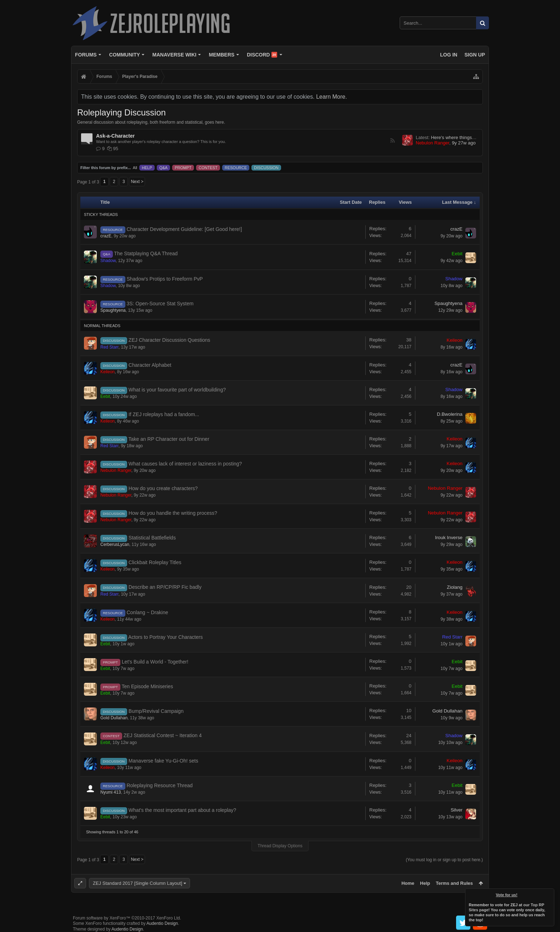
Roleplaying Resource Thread (159, 785)
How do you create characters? (163, 488)
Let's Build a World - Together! (155, 662)
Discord (262, 55)
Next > (137, 182)
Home (408, 883)
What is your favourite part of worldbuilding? (177, 390)
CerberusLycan (115, 544)
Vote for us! (507, 895)
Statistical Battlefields (152, 538)
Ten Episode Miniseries (147, 686)
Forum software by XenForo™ (127, 918)
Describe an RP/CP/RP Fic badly (165, 587)
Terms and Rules (454, 883)
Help (425, 883)
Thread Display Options (280, 846)
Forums (86, 55)
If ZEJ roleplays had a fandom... (164, 414)
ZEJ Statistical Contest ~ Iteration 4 (163, 735)
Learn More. (331, 97)
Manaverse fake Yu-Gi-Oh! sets (163, 761)
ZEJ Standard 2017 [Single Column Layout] (137, 883)
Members (222, 55)
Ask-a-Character (115, 136)
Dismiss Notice (549, 893)
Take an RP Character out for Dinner (169, 439)
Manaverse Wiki (174, 55)
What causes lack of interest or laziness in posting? (185, 464)
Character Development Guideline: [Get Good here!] (184, 229)
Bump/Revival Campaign (156, 711)
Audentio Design (162, 923)
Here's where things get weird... (464, 137)
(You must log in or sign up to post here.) (444, 860)
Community (124, 55)
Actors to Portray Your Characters (166, 637)
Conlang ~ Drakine (147, 612)
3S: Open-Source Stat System (160, 304)
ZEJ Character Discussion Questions (169, 340)
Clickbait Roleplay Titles (155, 562)
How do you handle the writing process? (173, 513)
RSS (392, 140)
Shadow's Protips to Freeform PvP (165, 279)
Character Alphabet (150, 365)
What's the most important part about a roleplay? (182, 810)
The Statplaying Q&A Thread (146, 253)
